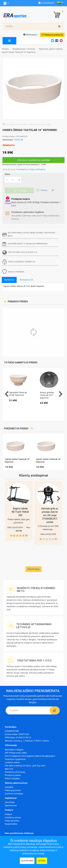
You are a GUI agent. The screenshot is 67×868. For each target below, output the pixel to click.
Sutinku (42, 861)
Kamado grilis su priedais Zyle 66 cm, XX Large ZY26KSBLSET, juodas (50, 515)
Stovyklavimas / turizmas (24, 49)
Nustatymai (27, 861)
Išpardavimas (11, 806)
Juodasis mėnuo (12, 762)
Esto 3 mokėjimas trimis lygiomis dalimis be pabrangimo (30, 756)
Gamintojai (10, 802)
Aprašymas (9, 280)
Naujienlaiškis (11, 824)
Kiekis (8, 174)
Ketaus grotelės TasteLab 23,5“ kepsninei (47, 395)
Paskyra (8, 814)
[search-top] (59, 26)
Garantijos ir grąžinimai (15, 759)
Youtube (62, 41)
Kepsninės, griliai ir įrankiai (51, 49)
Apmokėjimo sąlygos (14, 750)
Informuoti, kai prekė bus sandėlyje (34, 160)
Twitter (53, 41)
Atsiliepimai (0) (26, 280)
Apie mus (9, 769)
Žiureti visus (33, 569)
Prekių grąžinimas (13, 790)
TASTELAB (18, 140)
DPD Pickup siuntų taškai (16, 753)
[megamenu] (9, 41)
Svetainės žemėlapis (14, 794)
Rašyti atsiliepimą (37, 169)
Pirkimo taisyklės (12, 779)
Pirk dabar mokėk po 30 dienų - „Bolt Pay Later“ (25, 766)
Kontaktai (9, 787)
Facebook (57, 41)
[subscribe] (55, 710)
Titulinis (5, 49)
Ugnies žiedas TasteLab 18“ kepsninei (19, 52)
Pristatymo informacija (15, 772)
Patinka (42, 190)
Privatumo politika (13, 775)
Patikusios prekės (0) (52, 35)
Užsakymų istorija (13, 818)
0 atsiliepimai (22, 169)
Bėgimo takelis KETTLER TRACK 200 (20, 512)
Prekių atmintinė (12, 821)
